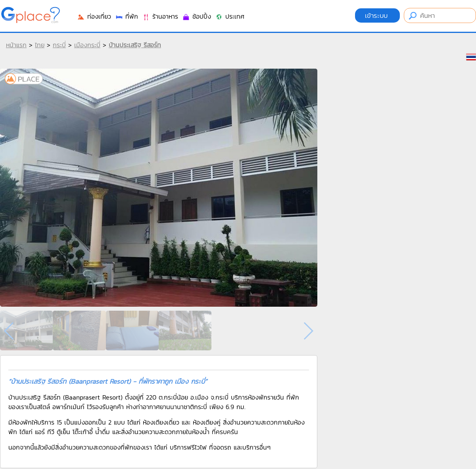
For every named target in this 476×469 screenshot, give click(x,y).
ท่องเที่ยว (94, 16)
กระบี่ (59, 45)
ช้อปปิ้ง (197, 16)
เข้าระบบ (377, 15)
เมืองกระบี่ (87, 45)
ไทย (40, 45)
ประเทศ (230, 16)
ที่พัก (127, 16)
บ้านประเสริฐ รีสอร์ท (135, 45)
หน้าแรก (16, 45)
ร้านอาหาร (160, 16)
